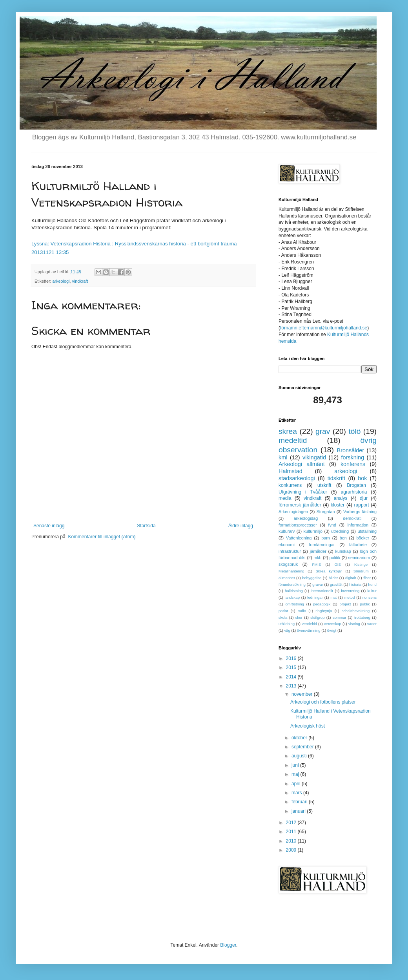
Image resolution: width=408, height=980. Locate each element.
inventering (350, 591)
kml (283, 457)
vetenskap (333, 624)
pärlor (283, 611)
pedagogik (322, 604)
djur (364, 498)
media (285, 498)
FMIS (316, 564)
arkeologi (61, 281)
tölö (354, 431)
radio (302, 611)
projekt (345, 604)
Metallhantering (291, 571)
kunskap (343, 551)
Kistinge (361, 564)
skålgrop (317, 617)
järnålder (318, 551)
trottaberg (362, 617)
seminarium (359, 558)
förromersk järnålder (300, 505)
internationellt (322, 591)
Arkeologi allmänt (302, 464)
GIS (338, 564)
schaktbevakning (356, 611)
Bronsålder (351, 450)
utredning (340, 531)
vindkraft (80, 281)
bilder (333, 578)
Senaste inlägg (49, 526)
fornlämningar (322, 545)
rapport (362, 505)
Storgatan (326, 512)
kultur (372, 591)
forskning (353, 457)
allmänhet (287, 578)
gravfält (336, 584)
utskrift (324, 485)
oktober (300, 738)
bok (362, 478)
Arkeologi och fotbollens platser (323, 702)
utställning (367, 531)
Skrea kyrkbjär (329, 571)
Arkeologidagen (293, 512)
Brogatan (356, 485)
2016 (292, 658)
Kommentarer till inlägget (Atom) (102, 537)
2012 (292, 823)
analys (341, 498)
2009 (292, 850)
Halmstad (291, 471)
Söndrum (361, 571)
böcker (363, 538)
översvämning (309, 630)
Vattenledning (299, 538)
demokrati (352, 518)
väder (372, 624)
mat (333, 597)
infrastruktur (290, 551)
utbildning (287, 624)
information (358, 525)
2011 (292, 832)
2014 (292, 677)
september (303, 747)
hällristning (294, 591)
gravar (318, 584)
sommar (340, 617)
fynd (332, 525)
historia (355, 584)
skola (283, 617)
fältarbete (358, 545)
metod (350, 597)
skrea (288, 431)
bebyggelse (312, 578)
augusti (300, 756)
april (297, 784)
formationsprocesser (298, 525)
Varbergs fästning (360, 512)
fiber (367, 578)
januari (299, 811)
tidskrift (337, 478)
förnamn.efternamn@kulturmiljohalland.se (324, 328)
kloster (338, 505)
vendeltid (309, 624)
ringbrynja (324, 611)
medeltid (293, 440)
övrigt (332, 630)
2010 (292, 841)
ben (343, 538)
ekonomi (287, 545)
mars (297, 793)
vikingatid (314, 457)
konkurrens (290, 485)
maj (296, 774)
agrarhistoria (354, 492)
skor (299, 617)
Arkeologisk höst (308, 726)
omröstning (294, 604)
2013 (292, 686)
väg (287, 630)
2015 (292, 667)
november (303, 694)
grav (323, 431)
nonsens (370, 597)
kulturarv (287, 531)
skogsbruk (288, 564)
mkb (317, 558)
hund (372, 584)
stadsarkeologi (297, 478)
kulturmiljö (313, 531)
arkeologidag (306, 518)
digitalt (351, 578)
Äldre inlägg (241, 526)
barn (326, 538)
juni (296, 765)
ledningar (315, 597)
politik (335, 558)
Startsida (146, 526)
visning (354, 624)
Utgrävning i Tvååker (303, 492)
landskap (292, 597)
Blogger (228, 945)
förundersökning (292, 584)
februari (300, 802)
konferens (353, 464)
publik (365, 604)
